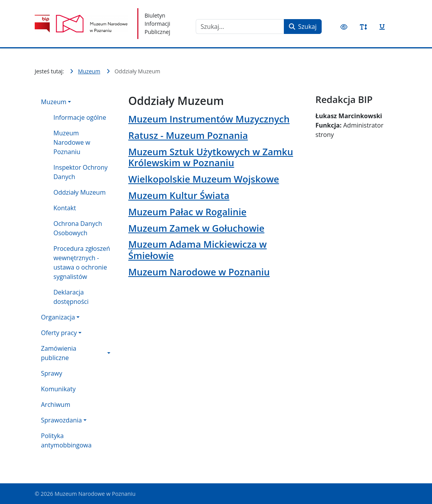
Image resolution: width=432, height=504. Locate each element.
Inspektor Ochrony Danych (81, 172)
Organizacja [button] (58, 317)
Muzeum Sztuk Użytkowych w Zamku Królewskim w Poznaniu (211, 157)
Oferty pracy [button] (59, 333)
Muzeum (54, 102)
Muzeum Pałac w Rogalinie (187, 212)
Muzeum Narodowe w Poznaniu (72, 142)
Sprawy (51, 373)
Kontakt (65, 208)
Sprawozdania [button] (61, 420)
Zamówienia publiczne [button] (59, 353)
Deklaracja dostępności (71, 297)
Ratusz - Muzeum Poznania (188, 135)
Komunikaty (58, 389)
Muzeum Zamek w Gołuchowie (196, 228)
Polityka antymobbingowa (66, 440)
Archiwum (56, 405)
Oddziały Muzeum (80, 192)
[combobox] (240, 27)
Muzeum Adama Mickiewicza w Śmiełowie (197, 250)
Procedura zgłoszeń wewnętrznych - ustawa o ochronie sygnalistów (82, 263)
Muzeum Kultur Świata (179, 195)
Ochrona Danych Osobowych (78, 228)
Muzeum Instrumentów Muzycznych (209, 119)
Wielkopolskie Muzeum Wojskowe (204, 179)
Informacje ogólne (80, 117)
